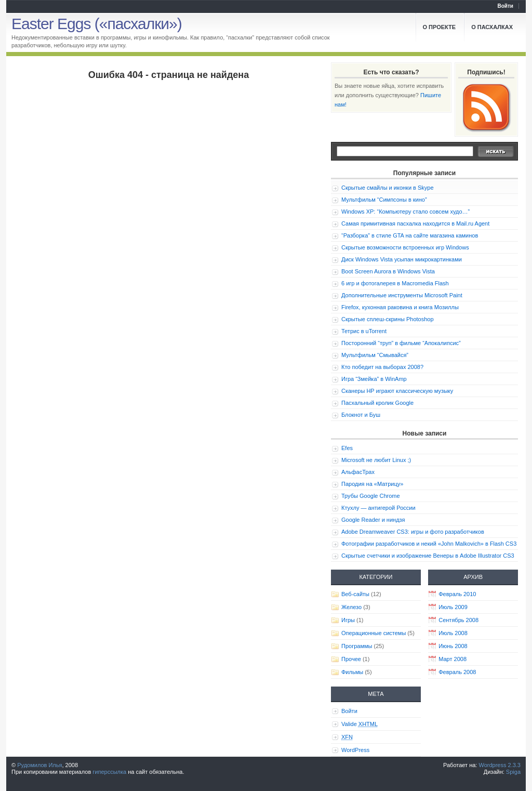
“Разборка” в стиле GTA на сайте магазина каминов (410, 235)
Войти (505, 6)
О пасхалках (492, 27)
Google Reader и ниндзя (373, 520)
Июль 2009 (453, 607)
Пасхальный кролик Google (377, 403)
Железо (351, 607)
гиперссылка (109, 772)
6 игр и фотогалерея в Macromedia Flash (395, 283)
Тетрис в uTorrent (364, 331)
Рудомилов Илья (39, 765)
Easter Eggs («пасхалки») (97, 24)
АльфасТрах (358, 472)
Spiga (513, 772)
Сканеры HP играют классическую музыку (397, 391)
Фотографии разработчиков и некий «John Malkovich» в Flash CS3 (429, 544)
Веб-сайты (355, 594)
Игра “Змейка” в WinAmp (374, 379)
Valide (360, 724)
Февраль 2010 (457, 594)
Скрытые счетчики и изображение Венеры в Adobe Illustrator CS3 (428, 556)
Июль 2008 (453, 633)
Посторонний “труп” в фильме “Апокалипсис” (401, 343)
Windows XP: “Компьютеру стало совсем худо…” (405, 212)
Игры (348, 620)
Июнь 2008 (453, 646)
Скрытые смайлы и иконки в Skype (388, 188)
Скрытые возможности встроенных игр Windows (405, 247)
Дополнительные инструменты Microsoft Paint (402, 295)
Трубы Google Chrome (371, 496)
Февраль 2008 (457, 672)
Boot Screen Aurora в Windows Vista (388, 271)
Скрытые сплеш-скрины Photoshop (388, 319)
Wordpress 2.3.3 (500, 765)
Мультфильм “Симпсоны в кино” (384, 200)
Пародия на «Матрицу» (372, 484)
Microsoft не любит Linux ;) (376, 460)
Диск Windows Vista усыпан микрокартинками (402, 259)
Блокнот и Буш (361, 415)
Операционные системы (374, 633)
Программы (357, 646)
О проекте (440, 27)
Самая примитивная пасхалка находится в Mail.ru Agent (415, 223)
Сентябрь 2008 (458, 620)
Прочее (351, 659)
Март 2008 (453, 659)
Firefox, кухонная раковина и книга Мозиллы (400, 307)
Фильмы (352, 672)
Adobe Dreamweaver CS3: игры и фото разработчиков (413, 532)
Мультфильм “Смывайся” (375, 355)
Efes (347, 448)
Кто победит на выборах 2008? (382, 367)
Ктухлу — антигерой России (378, 508)
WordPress (355, 750)
